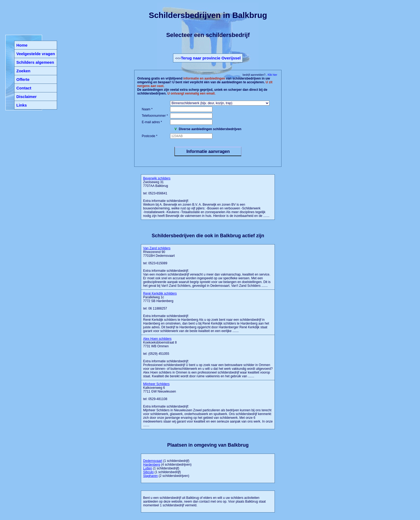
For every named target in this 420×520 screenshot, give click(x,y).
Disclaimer (27, 97)
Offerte (23, 79)
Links (22, 105)
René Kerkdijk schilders (160, 293)
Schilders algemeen (35, 62)
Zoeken (23, 71)
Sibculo (148, 472)
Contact (24, 88)
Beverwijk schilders (157, 178)
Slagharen (150, 476)
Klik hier (272, 75)
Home (22, 45)
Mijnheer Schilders (156, 384)
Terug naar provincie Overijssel (211, 58)
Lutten (147, 468)
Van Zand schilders (157, 248)
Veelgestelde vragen (36, 54)
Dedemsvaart (153, 461)
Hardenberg (151, 465)
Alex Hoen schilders (157, 339)
